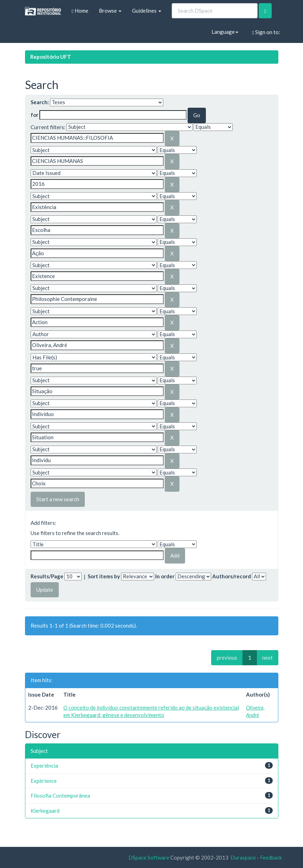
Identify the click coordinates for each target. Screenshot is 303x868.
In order (165, 576)
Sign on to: (266, 32)
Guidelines (147, 11)
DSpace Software (149, 857)
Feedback (271, 857)
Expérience (44, 781)
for (34, 115)
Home (80, 11)
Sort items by (104, 576)
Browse (110, 11)
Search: (40, 102)
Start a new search (58, 499)
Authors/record (232, 576)
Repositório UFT (51, 57)
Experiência (44, 766)
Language (225, 32)
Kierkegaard (45, 811)
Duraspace (243, 857)
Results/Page (47, 576)
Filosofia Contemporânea (60, 795)
